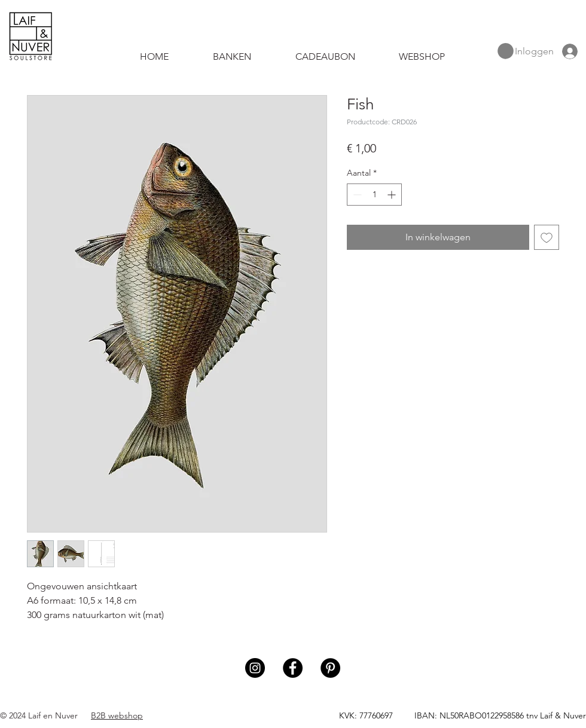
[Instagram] (255, 668)
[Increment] (393, 195)
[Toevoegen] (547, 237)
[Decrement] (356, 195)
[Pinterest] (330, 668)
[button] (506, 51)
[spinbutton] (374, 195)
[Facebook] (293, 668)
